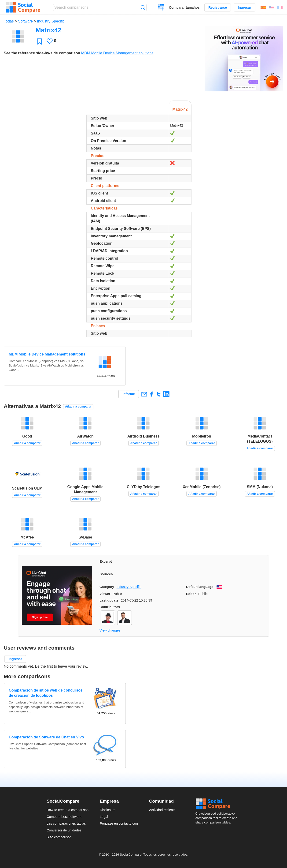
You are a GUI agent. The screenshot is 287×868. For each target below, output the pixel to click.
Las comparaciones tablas (66, 823)
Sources (106, 574)
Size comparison (59, 837)
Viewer (105, 594)
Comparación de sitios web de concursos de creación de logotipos (46, 693)
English (272, 7)
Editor (191, 594)
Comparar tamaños (184, 7)
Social (218, 804)
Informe (129, 394)
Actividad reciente (162, 810)
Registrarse (218, 7)
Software (25, 21)
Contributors (110, 607)
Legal (104, 817)
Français (280, 7)
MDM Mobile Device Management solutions (117, 53)
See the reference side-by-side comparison (42, 53)
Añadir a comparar (78, 406)
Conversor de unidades (64, 830)
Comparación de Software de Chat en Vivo (46, 737)
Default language (200, 587)
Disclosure (108, 810)
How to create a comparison (68, 810)
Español (263, 7)
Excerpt (106, 561)
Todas (9, 21)
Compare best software (64, 817)
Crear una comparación (161, 8)
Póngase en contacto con (119, 823)
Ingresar (245, 7)
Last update (109, 600)
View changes (110, 630)
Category (107, 587)
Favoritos (39, 41)
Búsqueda (143, 7)
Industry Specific (51, 21)
